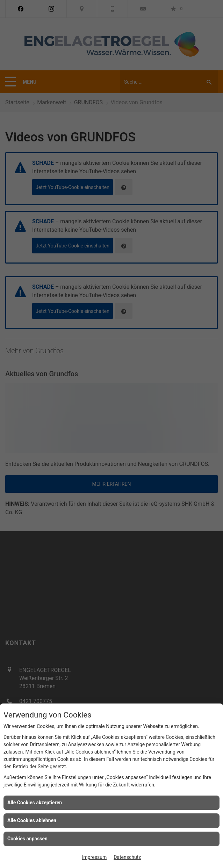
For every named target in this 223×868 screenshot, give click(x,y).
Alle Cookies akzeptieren (35, 803)
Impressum (94, 857)
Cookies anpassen (27, 839)
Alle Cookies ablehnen (32, 820)
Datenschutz (127, 857)
